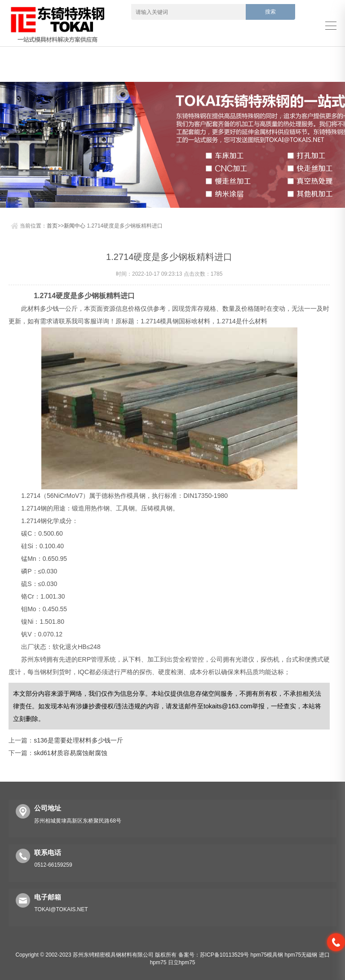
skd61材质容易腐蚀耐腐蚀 (70, 753)
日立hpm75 (182, 962)
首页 (52, 226)
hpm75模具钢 (267, 955)
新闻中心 (75, 226)
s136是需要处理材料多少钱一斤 (78, 740)
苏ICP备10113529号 (224, 955)
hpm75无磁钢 (301, 955)
